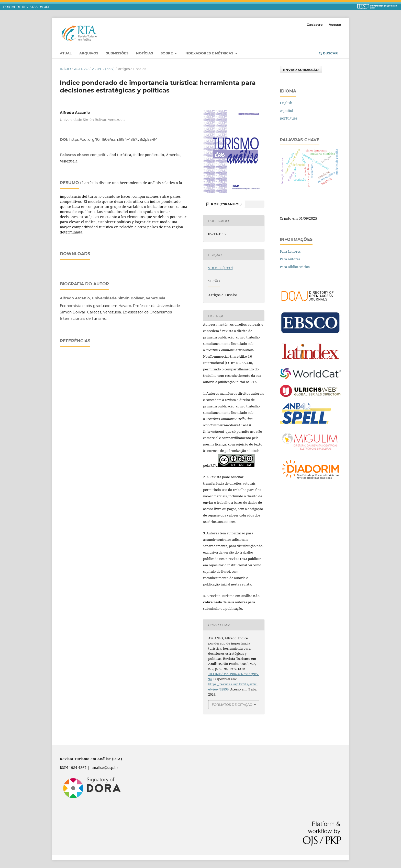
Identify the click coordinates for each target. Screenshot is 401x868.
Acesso (335, 25)
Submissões (117, 53)
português (289, 118)
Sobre (167, 53)
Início (65, 69)
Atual (66, 53)
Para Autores (290, 259)
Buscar (328, 53)
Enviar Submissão (301, 70)
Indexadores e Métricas (209, 53)
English (286, 103)
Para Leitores (290, 251)
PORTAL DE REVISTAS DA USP (27, 7)
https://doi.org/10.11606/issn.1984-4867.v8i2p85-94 (113, 139)
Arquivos (89, 53)
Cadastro (315, 25)
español (286, 110)
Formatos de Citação (232, 705)
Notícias (144, 53)
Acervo (81, 69)
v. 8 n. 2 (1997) (103, 69)
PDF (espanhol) (226, 204)
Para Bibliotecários (295, 267)
